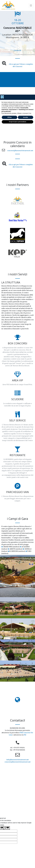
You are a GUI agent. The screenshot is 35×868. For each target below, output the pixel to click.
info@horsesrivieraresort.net (17, 760)
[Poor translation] (7, 828)
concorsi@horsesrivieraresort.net (20, 151)
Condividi (17, 50)
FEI (25, 735)
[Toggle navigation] (31, 5)
